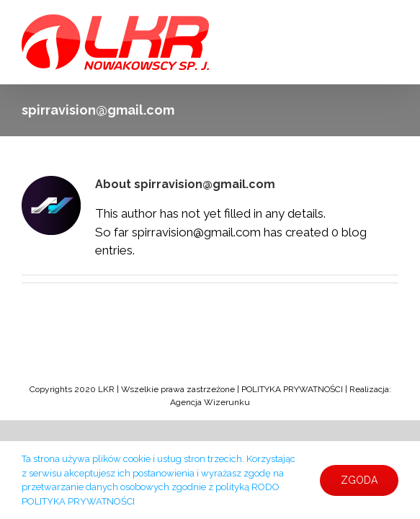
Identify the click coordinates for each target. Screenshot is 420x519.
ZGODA (359, 480)
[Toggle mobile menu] (391, 22)
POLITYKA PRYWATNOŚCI (291, 389)
